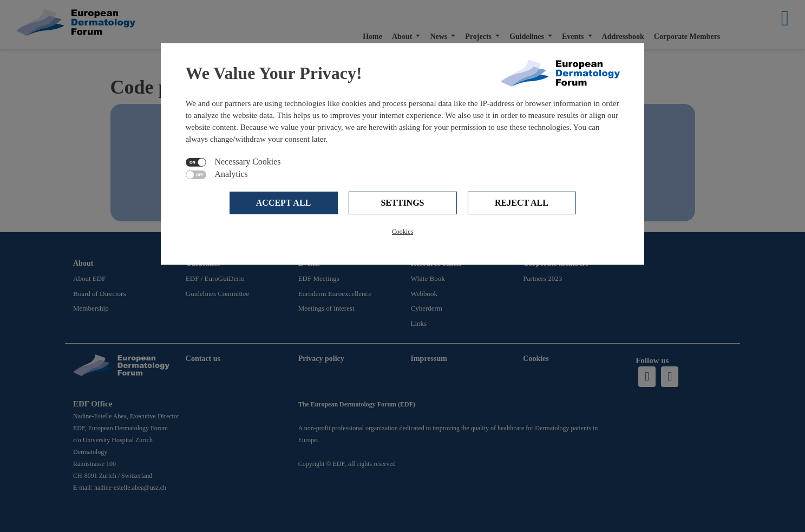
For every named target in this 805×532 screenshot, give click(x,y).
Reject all (522, 203)
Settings (402, 203)
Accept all (284, 203)
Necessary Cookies (247, 162)
